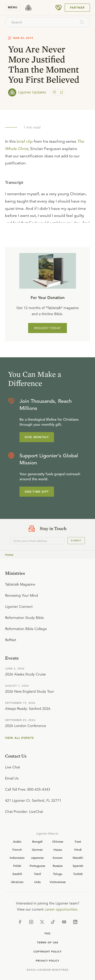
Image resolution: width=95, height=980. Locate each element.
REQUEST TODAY (48, 328)
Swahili (17, 874)
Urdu (37, 882)
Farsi (78, 841)
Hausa (58, 849)
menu (13, 7)
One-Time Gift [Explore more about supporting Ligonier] (37, 492)
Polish (17, 866)
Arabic (17, 841)
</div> (48, 199)
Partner (77, 8)
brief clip (25, 141)
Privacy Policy (48, 961)
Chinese (58, 841)
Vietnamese (58, 882)
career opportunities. (61, 909)
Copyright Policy (48, 952)
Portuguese (37, 866)
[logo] (28, 8)
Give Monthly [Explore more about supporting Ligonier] (37, 437)
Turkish (78, 874)
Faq (48, 933)
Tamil (37, 874)
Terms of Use (48, 943)
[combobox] (41, 22)
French (17, 849)
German (37, 849)
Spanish (78, 866)
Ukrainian (17, 882)
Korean (58, 858)
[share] (61, 92)
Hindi (78, 849)
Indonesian (17, 858)
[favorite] (55, 92)
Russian (58, 866)
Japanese (37, 858)
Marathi (78, 858)
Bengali (37, 841)
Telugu (58, 874)
